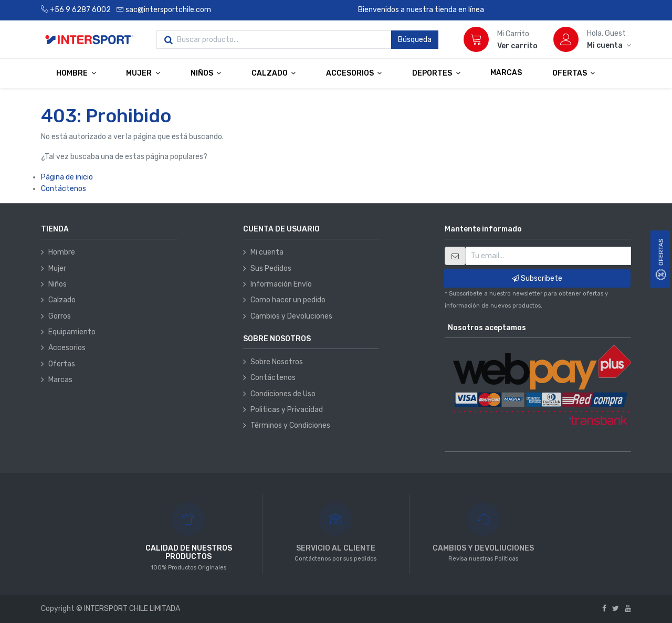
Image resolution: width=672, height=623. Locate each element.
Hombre (62, 252)
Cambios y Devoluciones (291, 316)
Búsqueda (415, 40)
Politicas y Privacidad (287, 410)
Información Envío (281, 284)
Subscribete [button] (537, 278)
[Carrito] (476, 39)
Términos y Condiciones (290, 425)
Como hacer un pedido (288, 300)
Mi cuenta (267, 252)
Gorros (60, 316)
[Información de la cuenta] (609, 45)
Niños (57, 284)
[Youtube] (628, 609)
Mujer (57, 268)
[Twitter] (616, 609)
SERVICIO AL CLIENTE (336, 548)
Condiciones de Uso (283, 394)
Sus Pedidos (271, 268)
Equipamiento (72, 332)
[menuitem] (506, 73)
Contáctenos (64, 189)
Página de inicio (67, 177)
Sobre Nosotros (277, 362)
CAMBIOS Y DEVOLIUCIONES (483, 548)
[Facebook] (604, 609)
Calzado (62, 300)
